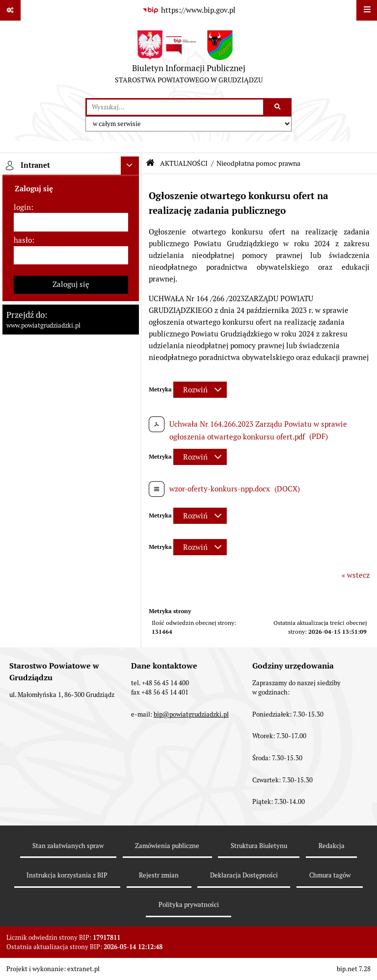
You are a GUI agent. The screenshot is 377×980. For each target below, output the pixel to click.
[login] (71, 222)
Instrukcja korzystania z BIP (67, 875)
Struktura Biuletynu (259, 846)
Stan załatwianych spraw (68, 846)
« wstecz (356, 575)
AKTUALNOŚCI (184, 163)
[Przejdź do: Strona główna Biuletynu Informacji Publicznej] (150, 163)
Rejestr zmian (159, 875)
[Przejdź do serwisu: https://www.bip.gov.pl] (188, 10)
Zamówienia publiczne (167, 846)
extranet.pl (83, 969)
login (22, 207)
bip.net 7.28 (354, 969)
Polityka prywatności (189, 905)
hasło (23, 240)
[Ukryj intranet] (130, 166)
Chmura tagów (330, 875)
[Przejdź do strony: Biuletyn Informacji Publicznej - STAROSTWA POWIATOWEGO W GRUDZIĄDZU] (189, 59)
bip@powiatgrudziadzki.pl (191, 714)
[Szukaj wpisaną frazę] (278, 107)
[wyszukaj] (175, 107)
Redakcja (332, 846)
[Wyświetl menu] (367, 10)
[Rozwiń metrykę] (200, 390)
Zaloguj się (71, 284)
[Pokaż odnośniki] (10, 10)
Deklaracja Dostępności (244, 875)
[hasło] (71, 256)
